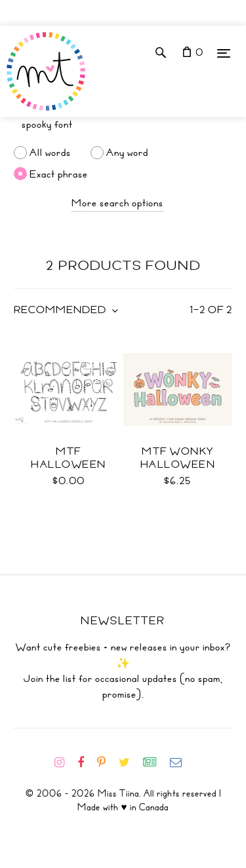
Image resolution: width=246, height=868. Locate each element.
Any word (127, 153)
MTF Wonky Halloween (178, 458)
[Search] (123, 124)
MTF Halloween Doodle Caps (69, 464)
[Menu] (224, 53)
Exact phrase (59, 174)
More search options (117, 203)
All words (50, 153)
